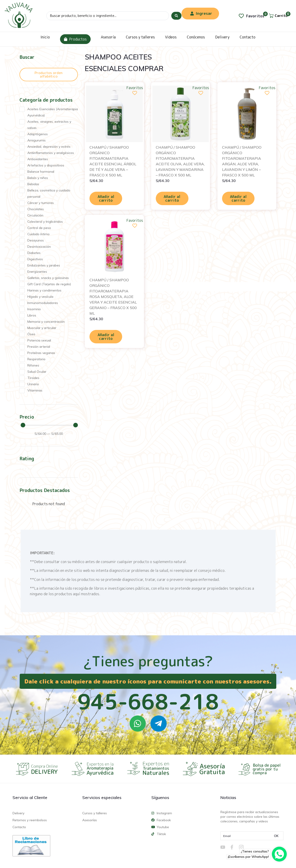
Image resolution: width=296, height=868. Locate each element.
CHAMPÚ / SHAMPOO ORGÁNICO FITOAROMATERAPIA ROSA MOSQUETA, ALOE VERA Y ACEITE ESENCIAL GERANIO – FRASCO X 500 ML (113, 297)
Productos (75, 39)
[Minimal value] (49, 425)
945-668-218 (148, 702)
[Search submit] (176, 16)
